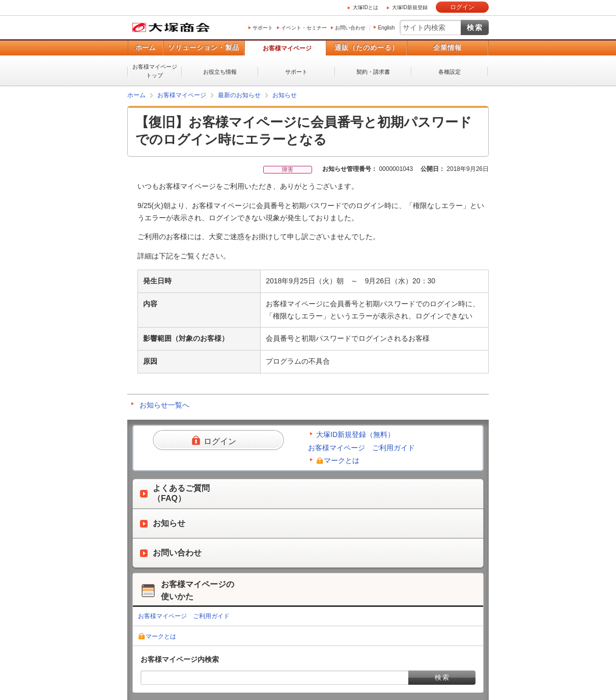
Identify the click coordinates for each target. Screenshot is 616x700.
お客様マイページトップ (155, 71)
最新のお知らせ (239, 95)
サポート (263, 28)
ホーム (145, 48)
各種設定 (450, 72)
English (386, 28)
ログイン (462, 7)
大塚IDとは (366, 7)
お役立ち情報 (220, 72)
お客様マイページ (287, 48)
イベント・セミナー (304, 28)
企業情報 (447, 48)
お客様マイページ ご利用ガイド (361, 448)
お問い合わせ (350, 28)
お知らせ (285, 95)
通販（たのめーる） (367, 48)
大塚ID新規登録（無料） (355, 434)
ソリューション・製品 (204, 48)
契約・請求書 (373, 72)
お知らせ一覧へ (164, 405)
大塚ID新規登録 (410, 7)
